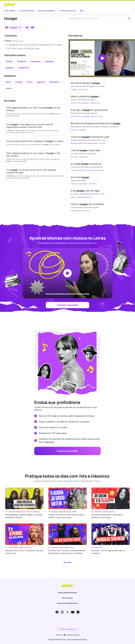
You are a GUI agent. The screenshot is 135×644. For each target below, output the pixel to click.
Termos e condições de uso (67, 603)
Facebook (57, 612)
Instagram (62, 612)
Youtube (73, 612)
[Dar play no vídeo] (102, 58)
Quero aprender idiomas (67, 593)
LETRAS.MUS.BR (10, 4)
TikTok (78, 612)
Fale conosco (68, 598)
